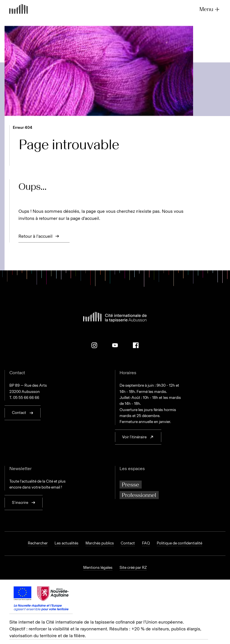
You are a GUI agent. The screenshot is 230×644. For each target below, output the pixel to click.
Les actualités (66, 543)
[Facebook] (136, 345)
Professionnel (139, 495)
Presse (130, 485)
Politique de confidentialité (179, 543)
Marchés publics (100, 543)
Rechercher (38, 543)
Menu (210, 9)
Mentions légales (98, 568)
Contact (128, 543)
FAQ (146, 543)
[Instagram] (94, 345)
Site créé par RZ (133, 568)
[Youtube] (115, 345)
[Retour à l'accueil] (18, 10)
